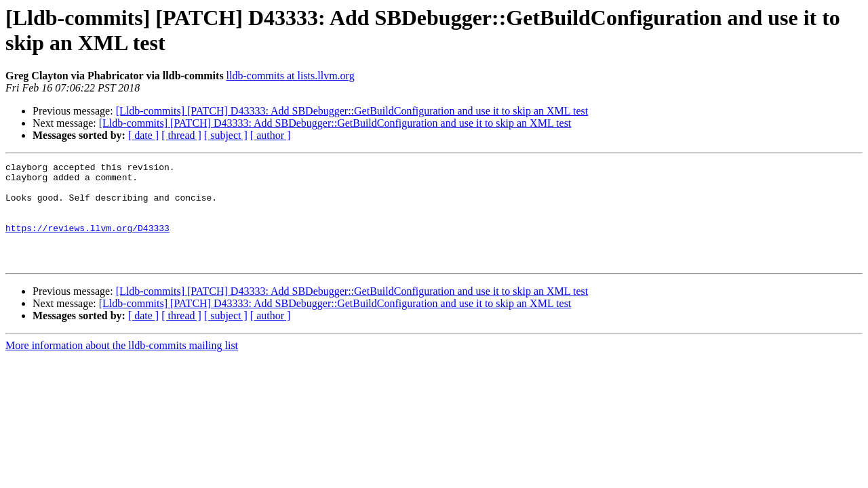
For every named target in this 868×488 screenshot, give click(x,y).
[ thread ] (181, 135)
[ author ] (271, 135)
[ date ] (143, 135)
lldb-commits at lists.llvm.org (291, 76)
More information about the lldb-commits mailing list (122, 366)
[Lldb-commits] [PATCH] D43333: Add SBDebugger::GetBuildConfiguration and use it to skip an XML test (352, 111)
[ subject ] (226, 135)
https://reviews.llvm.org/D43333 (87, 242)
